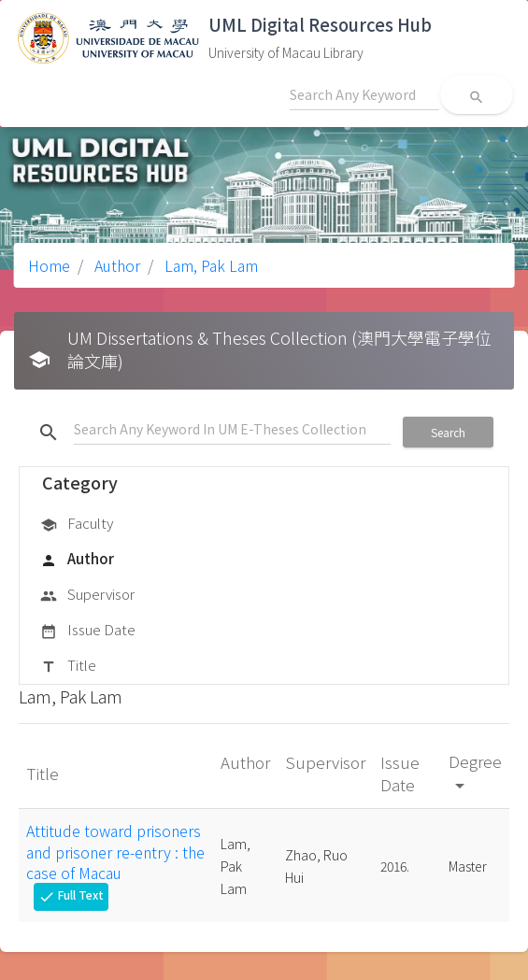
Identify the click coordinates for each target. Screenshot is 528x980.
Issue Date (88, 631)
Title (68, 666)
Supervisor (87, 595)
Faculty (77, 524)
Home (49, 265)
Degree (475, 772)
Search (448, 432)
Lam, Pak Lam (209, 265)
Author (115, 265)
